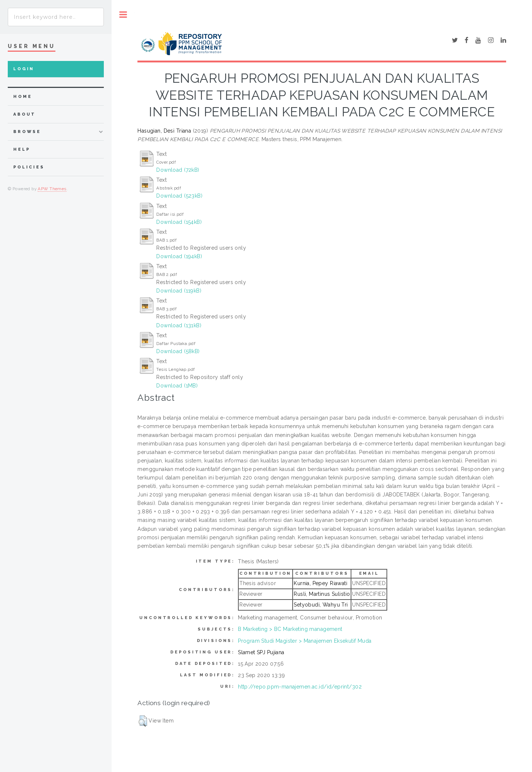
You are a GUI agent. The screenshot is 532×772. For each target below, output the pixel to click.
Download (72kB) (178, 170)
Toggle (123, 15)
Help (22, 149)
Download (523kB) (179, 196)
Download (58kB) (178, 351)
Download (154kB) (179, 222)
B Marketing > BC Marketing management (290, 629)
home (23, 97)
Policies (29, 167)
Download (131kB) (179, 325)
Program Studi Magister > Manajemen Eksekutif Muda (305, 641)
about (25, 114)
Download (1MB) (177, 386)
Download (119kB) (179, 291)
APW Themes (52, 189)
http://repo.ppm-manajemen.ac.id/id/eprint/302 (300, 687)
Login (24, 69)
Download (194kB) (179, 256)
